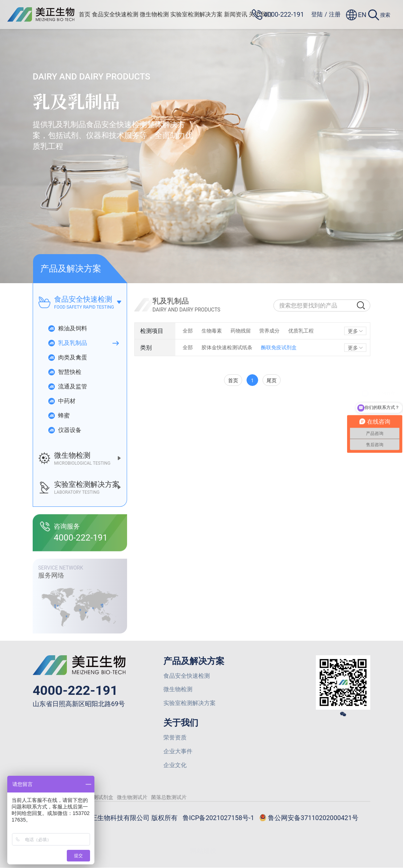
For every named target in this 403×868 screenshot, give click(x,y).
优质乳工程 (301, 331)
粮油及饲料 (67, 329)
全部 (188, 331)
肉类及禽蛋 (67, 358)
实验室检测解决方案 (197, 14)
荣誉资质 (175, 738)
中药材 (62, 401)
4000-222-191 (75, 690)
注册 (335, 14)
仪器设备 (64, 430)
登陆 (317, 14)
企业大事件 (178, 752)
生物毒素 (212, 331)
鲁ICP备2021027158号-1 (218, 818)
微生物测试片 (132, 798)
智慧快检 (64, 372)
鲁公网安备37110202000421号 (309, 819)
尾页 (272, 380)
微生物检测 (155, 14)
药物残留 (241, 331)
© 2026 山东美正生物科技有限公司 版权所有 (113, 818)
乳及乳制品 (67, 343)
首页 (85, 14)
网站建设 (203, 851)
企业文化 (175, 765)
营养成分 (270, 331)
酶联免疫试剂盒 (279, 347)
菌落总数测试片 (169, 798)
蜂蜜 (59, 416)
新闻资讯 (236, 14)
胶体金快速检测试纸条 (227, 347)
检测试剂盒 (101, 798)
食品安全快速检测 (115, 14)
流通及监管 (67, 387)
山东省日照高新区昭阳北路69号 (79, 704)
